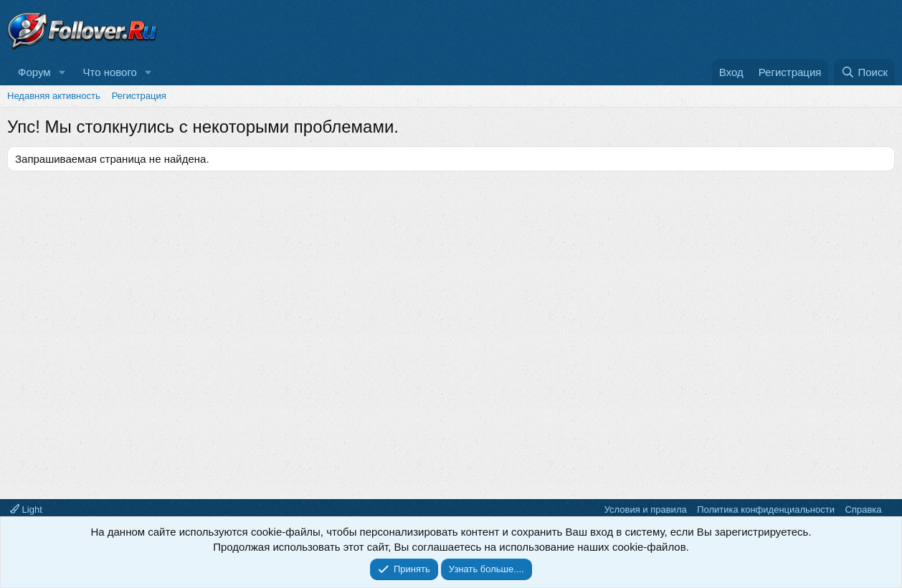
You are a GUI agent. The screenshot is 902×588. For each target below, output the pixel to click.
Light (26, 509)
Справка (864, 509)
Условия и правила (646, 509)
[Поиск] (864, 72)
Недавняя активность (54, 96)
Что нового (109, 72)
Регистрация (139, 96)
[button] (62, 72)
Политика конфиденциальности (766, 509)
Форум (34, 72)
